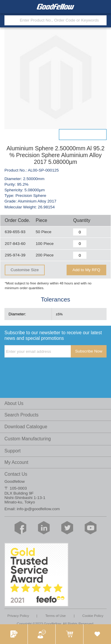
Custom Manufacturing (28, 439)
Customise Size (25, 270)
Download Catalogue (26, 427)
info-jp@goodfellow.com (38, 509)
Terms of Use (55, 616)
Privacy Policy (18, 616)
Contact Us (16, 474)
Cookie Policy (93, 616)
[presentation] (49, 370)
